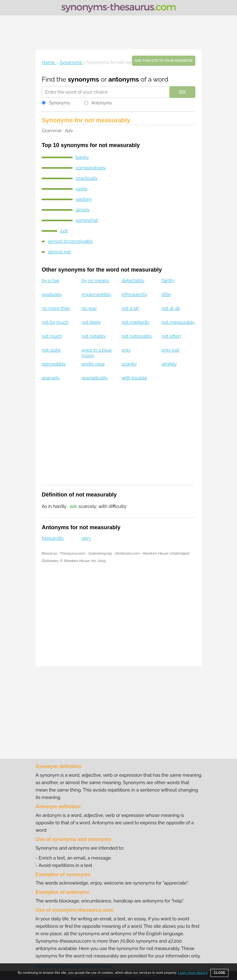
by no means (96, 281)
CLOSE (219, 973)
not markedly (136, 322)
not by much (55, 322)
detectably (133, 281)
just (64, 231)
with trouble (134, 378)
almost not (59, 252)
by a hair (51, 281)
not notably (94, 336)
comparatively (91, 168)
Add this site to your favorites (164, 61)
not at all (171, 308)
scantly (129, 364)
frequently (53, 538)
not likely (91, 322)
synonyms (83, 79)
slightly (169, 364)
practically (87, 178)
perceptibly (54, 364)
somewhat (87, 220)
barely (82, 157)
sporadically (95, 378)
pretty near (94, 364)
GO (182, 92)
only (126, 350)
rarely (82, 189)
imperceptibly (97, 294)
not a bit (130, 308)
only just (170, 350)
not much (52, 336)
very (86, 538)
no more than (56, 308)
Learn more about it (193, 973)
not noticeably (137, 336)
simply (83, 210)
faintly (168, 281)
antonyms (124, 79)
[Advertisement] (118, 32)
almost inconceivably (70, 241)
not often (171, 336)
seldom (84, 199)
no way (89, 308)
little (166, 294)
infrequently (134, 294)
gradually (52, 294)
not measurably (178, 322)
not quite (51, 350)
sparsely (51, 378)
